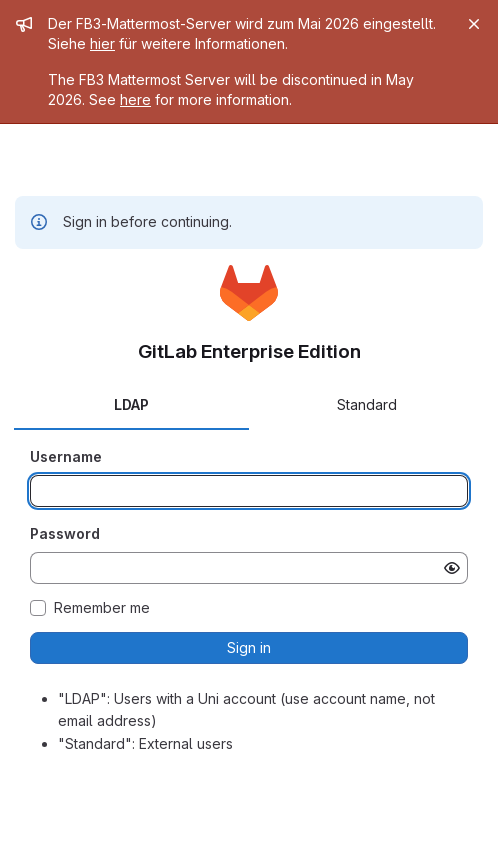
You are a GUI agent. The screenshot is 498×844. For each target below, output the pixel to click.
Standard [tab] (367, 404)
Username (66, 456)
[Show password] (452, 568)
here (135, 99)
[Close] (474, 24)
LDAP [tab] (131, 404)
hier (102, 43)
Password (65, 533)
